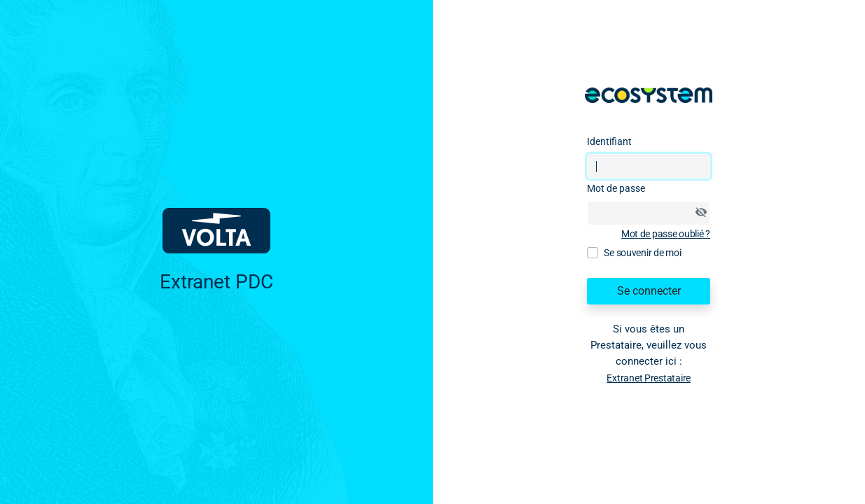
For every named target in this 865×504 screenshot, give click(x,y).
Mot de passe (616, 188)
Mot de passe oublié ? (666, 234)
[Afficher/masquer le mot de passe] (701, 212)
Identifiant (609, 141)
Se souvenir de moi (642, 253)
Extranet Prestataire (649, 378)
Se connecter (649, 291)
